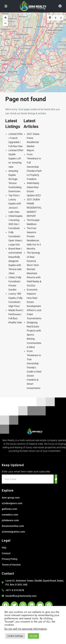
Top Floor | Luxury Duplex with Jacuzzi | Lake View (15, 204)
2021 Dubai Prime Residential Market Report (33, 142)
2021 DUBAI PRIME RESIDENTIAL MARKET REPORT (34, 208)
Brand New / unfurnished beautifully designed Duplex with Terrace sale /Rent (15, 261)
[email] (28, 479)
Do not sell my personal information (26, 629)
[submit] (56, 479)
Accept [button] (33, 636)
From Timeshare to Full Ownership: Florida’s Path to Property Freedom (34, 167)
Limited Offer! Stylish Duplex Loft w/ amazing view (16, 158)
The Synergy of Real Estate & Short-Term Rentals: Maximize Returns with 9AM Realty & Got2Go (34, 269)
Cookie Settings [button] (15, 636)
